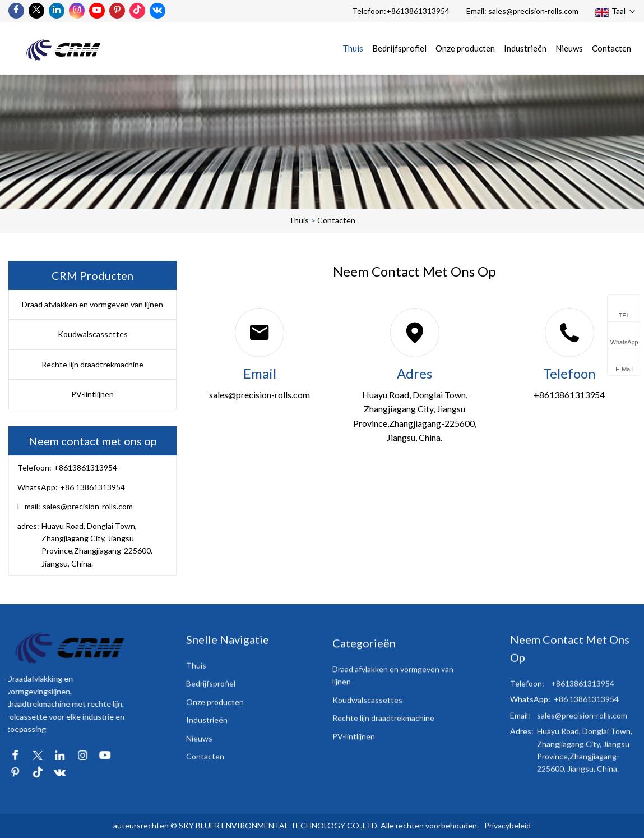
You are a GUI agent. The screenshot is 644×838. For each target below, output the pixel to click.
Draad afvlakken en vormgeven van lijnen (92, 304)
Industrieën (525, 48)
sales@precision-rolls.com (533, 11)
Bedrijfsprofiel (399, 48)
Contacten (611, 48)
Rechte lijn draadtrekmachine (92, 364)
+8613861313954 (418, 11)
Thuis (353, 48)
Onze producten (465, 48)
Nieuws (569, 48)
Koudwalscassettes (93, 334)
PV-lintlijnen (92, 394)
